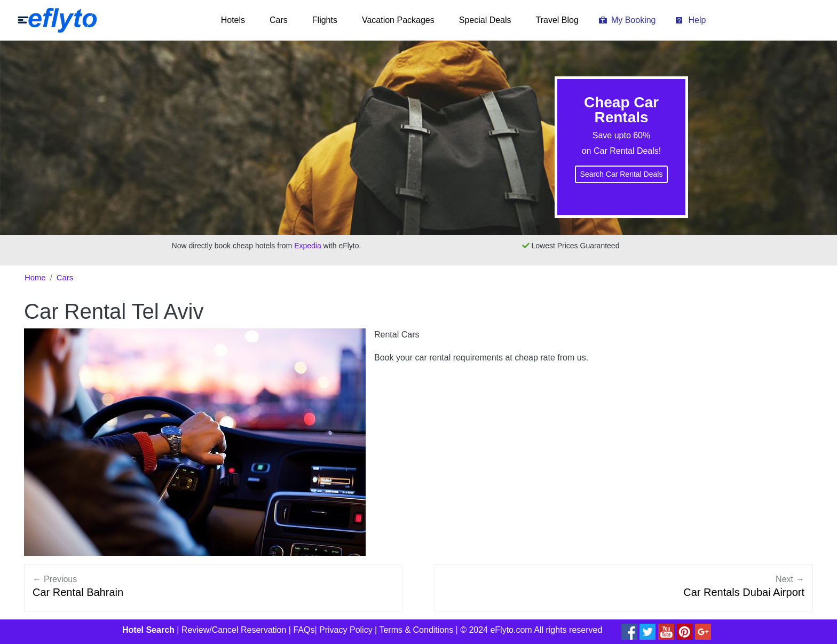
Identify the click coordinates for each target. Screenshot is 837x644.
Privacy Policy (346, 630)
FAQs (304, 630)
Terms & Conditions (416, 630)
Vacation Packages (398, 20)
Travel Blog (557, 20)
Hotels (233, 20)
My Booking (634, 20)
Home (35, 278)
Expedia (308, 246)
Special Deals (485, 20)
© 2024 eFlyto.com (496, 630)
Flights (325, 20)
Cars (279, 20)
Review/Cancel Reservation (234, 630)
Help (697, 20)
